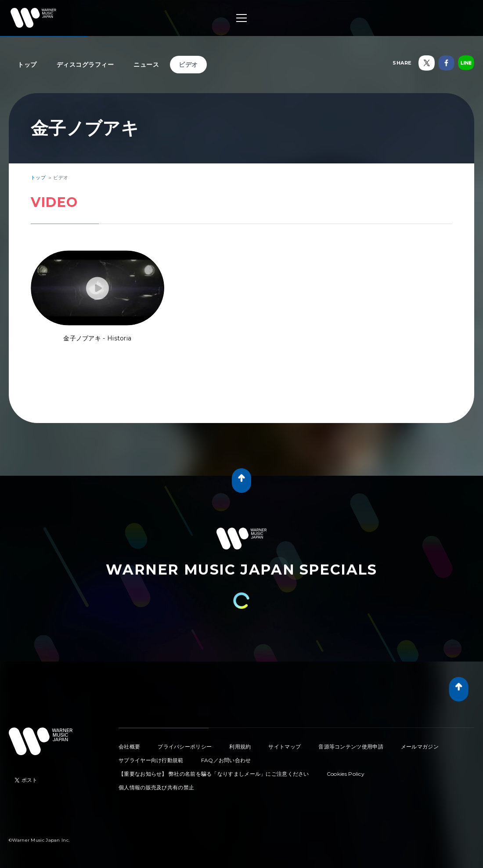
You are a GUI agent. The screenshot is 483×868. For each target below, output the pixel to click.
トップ (27, 65)
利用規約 (240, 747)
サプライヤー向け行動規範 (151, 760)
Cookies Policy (346, 774)
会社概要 (129, 747)
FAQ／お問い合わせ (226, 760)
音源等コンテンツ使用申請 (351, 747)
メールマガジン (420, 747)
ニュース (146, 65)
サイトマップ (285, 747)
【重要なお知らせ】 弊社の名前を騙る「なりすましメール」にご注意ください (214, 774)
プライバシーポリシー (185, 747)
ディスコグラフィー (85, 65)
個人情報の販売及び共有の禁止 (156, 787)
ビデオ (188, 65)
